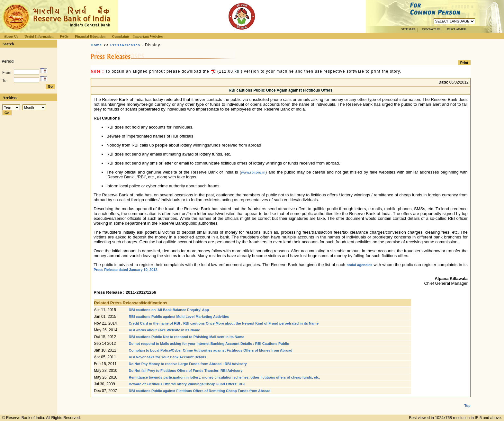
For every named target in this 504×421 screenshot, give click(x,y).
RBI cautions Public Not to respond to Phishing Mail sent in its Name (187, 337)
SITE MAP (408, 29)
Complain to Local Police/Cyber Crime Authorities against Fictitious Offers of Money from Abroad (211, 350)
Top (467, 400)
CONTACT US (431, 29)
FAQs (64, 36)
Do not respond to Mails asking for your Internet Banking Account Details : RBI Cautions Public (209, 344)
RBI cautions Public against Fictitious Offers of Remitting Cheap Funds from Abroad (200, 391)
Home (96, 45)
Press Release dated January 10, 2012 (125, 270)
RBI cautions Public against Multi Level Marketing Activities (179, 317)
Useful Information (39, 36)
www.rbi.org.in (253, 172)
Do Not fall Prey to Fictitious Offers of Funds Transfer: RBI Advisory (186, 371)
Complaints (121, 36)
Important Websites (148, 36)
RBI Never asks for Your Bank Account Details (168, 357)
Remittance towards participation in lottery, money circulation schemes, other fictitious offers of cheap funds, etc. (225, 377)
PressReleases (125, 45)
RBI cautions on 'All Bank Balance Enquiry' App (169, 310)
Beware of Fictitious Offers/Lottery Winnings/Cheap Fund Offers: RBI (187, 384)
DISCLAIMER (457, 29)
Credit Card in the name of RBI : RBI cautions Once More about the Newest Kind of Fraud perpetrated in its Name (224, 323)
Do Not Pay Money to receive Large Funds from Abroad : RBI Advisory (188, 364)
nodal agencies (359, 265)
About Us (11, 36)
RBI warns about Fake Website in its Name (165, 330)
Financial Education (90, 36)
